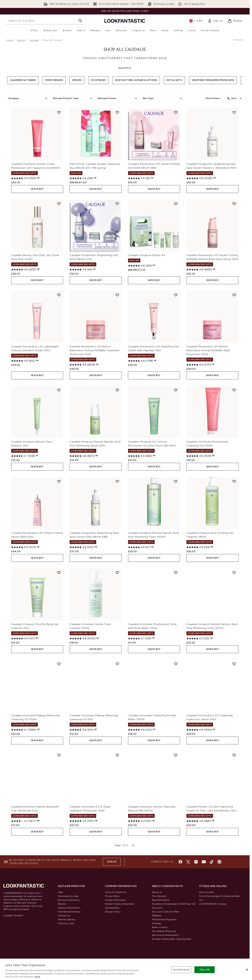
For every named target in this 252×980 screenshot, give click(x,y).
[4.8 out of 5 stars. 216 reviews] (81, 178)
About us (157, 892)
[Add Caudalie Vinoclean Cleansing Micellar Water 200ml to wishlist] (176, 664)
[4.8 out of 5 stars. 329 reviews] (140, 266)
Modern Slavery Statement (120, 904)
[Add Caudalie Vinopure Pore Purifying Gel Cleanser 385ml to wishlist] (234, 481)
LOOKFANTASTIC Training (213, 904)
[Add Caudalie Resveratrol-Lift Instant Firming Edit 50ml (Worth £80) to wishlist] (176, 112)
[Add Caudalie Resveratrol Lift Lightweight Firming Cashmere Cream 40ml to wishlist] (59, 295)
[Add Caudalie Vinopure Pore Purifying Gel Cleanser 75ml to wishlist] (59, 573)
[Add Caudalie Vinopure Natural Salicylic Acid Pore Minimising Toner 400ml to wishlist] (176, 481)
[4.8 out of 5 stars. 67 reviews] (139, 547)
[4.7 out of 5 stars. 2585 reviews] (24, 730)
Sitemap (157, 923)
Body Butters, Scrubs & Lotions (136, 80)
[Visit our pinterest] (219, 862)
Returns (62, 904)
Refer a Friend (160, 927)
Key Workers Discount (164, 931)
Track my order (66, 923)
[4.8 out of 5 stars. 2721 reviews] (199, 365)
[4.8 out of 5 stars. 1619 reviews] (199, 456)
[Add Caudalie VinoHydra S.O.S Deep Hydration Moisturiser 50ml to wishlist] (117, 755)
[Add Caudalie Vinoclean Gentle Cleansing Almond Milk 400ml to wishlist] (176, 755)
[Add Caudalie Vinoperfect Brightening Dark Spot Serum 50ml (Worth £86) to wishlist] (117, 481)
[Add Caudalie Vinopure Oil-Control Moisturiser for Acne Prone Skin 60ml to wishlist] (176, 390)
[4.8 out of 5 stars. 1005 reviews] (24, 178)
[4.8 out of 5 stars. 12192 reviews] (200, 178)
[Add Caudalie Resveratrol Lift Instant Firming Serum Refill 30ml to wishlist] (59, 481)
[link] (215, 21)
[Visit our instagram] (196, 862)
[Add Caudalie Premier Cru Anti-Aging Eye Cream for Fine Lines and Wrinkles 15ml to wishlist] (234, 755)
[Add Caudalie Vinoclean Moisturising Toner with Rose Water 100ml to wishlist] (176, 573)
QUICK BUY (37, 189)
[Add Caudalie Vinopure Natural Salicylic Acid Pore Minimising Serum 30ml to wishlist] (117, 390)
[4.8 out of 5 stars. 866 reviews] (140, 456)
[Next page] (133, 845)
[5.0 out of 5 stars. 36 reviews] (139, 178)
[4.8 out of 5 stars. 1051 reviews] (82, 821)
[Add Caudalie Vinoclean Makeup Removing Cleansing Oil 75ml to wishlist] (117, 664)
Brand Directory (161, 900)
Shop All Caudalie (125, 50)
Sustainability (112, 908)
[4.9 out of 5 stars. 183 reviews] (198, 547)
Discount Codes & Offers (166, 912)
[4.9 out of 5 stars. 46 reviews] (81, 270)
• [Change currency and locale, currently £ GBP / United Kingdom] (196, 21)
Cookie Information (116, 900)
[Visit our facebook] (180, 862)
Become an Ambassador (166, 935)
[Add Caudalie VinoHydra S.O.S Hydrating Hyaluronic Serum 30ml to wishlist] (234, 664)
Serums (77, 80)
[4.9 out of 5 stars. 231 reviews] (140, 821)
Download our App (68, 896)
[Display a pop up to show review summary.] (38, 178)
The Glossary (159, 896)
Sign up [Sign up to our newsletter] (112, 862)
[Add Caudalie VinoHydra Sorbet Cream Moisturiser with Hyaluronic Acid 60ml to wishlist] (59, 112)
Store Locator (207, 892)
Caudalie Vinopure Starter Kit (147, 255)
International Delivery (69, 912)
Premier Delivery (67, 920)
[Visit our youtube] (204, 862)
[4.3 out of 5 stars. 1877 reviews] (24, 821)
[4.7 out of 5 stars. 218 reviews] (140, 639)
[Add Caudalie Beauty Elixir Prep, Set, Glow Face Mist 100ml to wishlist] (59, 204)
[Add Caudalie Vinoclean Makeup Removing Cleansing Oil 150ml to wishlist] (59, 664)
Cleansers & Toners (23, 80)
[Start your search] (45, 21)
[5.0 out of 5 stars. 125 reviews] (198, 639)
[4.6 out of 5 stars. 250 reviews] (82, 730)
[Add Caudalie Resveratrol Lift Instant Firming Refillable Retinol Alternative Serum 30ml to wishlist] (234, 204)
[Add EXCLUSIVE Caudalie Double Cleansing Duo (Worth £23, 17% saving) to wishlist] (117, 112)
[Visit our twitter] (188, 862)
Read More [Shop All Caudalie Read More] (125, 68)
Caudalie (34, 40)
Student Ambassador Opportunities (172, 939)
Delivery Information (69, 908)
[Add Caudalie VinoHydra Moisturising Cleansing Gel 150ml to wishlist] (234, 390)
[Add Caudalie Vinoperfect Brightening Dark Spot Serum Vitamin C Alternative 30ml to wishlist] (234, 112)
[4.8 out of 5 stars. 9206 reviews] (199, 270)
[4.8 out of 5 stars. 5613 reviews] (82, 456)
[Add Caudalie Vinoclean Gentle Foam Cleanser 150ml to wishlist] (117, 573)
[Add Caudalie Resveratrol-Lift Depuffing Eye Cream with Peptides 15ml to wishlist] (176, 295)
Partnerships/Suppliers (164, 920)
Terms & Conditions (116, 892)
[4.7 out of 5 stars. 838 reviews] (23, 456)
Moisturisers (54, 80)
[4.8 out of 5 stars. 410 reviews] (140, 730)
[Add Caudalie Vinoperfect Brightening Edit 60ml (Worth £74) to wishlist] (117, 204)
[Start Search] (80, 21)
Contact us (64, 916)
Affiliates (157, 916)
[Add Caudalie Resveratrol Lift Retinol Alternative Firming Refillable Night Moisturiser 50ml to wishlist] (234, 295)
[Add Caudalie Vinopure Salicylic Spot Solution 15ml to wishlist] (59, 390)
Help (60, 892)
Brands (21, 40)
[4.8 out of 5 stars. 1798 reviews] (141, 361)
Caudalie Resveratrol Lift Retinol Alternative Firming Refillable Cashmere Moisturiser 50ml (95, 350)
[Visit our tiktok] (212, 862)
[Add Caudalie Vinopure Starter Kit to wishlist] (176, 204)
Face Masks (98, 80)
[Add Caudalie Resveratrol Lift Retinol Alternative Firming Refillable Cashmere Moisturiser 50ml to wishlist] (117, 295)
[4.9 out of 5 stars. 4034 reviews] (83, 639)
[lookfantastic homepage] (125, 21)
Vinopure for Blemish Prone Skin (213, 80)
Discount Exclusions (69, 900)
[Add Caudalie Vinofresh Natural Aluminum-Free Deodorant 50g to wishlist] (59, 755)
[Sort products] (235, 98)
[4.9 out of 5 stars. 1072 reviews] (24, 547)
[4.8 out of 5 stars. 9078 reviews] (82, 365)
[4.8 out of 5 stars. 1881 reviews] (199, 821)
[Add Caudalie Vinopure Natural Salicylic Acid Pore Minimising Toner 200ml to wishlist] (234, 573)
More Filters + (214, 98)
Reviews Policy (113, 912)
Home (10, 40)
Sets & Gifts (174, 80)
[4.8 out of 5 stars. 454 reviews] (82, 547)
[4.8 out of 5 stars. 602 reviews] (23, 361)
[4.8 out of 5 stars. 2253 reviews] (24, 270)
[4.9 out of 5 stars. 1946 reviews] (199, 730)
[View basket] (235, 21)
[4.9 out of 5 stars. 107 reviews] (23, 639)
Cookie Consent (13, 915)
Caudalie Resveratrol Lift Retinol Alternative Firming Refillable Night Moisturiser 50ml (209, 350)
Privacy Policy (112, 896)
